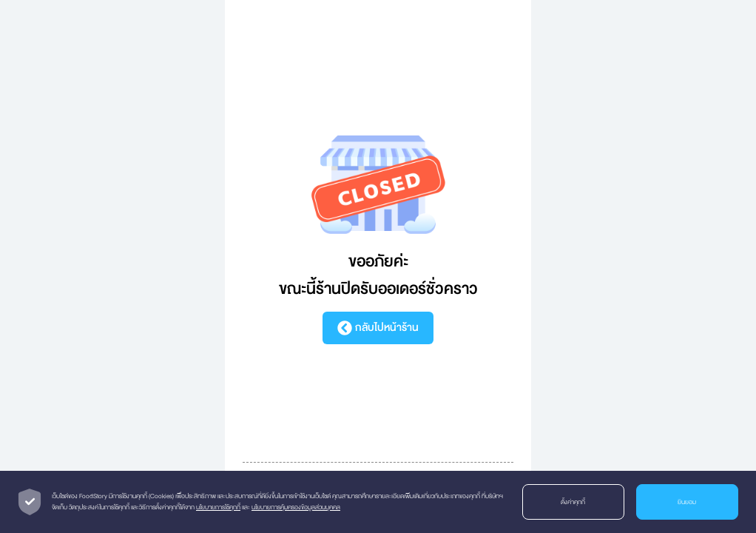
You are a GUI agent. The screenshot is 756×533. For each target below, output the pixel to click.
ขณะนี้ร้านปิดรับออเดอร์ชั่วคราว (378, 289)
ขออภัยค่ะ (378, 262)
